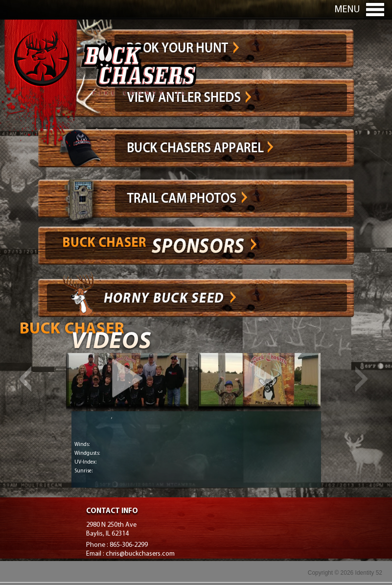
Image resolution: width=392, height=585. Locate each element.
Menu (347, 10)
